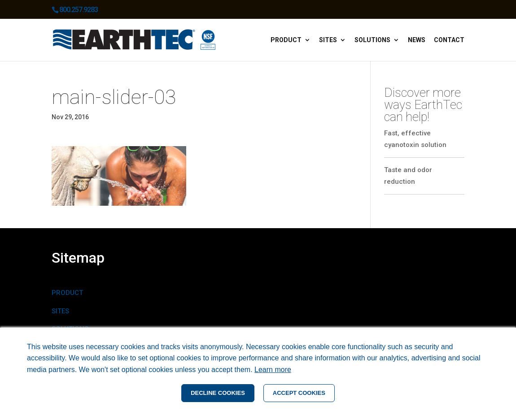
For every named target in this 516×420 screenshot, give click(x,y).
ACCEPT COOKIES (299, 393)
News (417, 40)
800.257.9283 (79, 10)
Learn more (273, 370)
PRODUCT (67, 293)
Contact (449, 40)
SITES (60, 311)
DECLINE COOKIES (218, 393)
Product (286, 40)
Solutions (372, 40)
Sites (328, 40)
